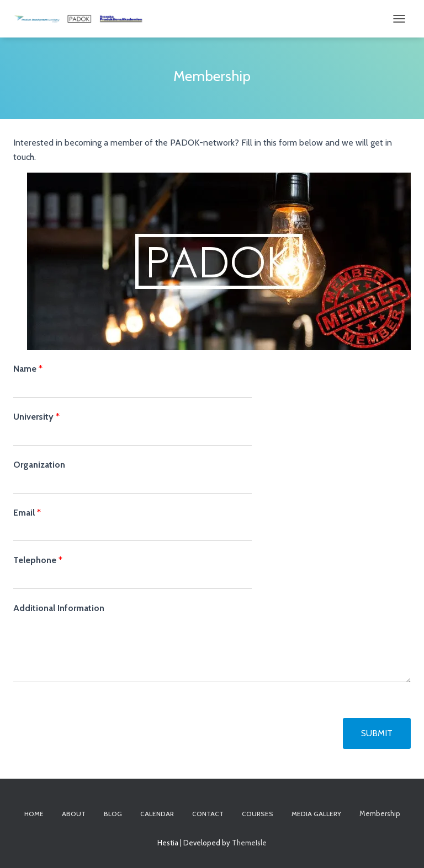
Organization (39, 465)
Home (34, 814)
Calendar (157, 814)
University (36, 417)
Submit (377, 733)
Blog (113, 814)
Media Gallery (316, 814)
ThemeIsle (249, 843)
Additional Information (59, 608)
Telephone (38, 560)
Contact (208, 814)
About (74, 814)
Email (27, 513)
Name (28, 369)
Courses (258, 814)
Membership (380, 813)
